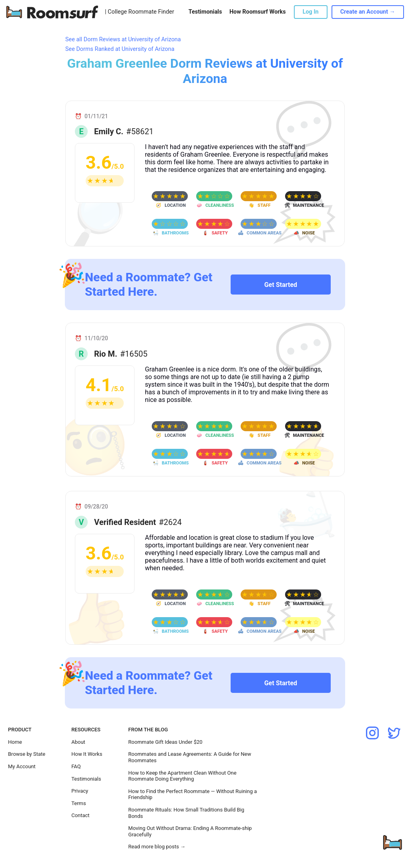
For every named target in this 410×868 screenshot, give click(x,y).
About (78, 742)
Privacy (80, 791)
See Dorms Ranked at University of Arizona (120, 49)
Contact (80, 815)
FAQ (76, 766)
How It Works (87, 754)
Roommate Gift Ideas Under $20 (165, 742)
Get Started (281, 285)
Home (15, 742)
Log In (311, 12)
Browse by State (27, 754)
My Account (22, 766)
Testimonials (205, 12)
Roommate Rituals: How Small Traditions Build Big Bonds (186, 813)
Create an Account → (368, 12)
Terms (79, 803)
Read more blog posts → (157, 847)
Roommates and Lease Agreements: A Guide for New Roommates (190, 757)
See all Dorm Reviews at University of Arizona (123, 39)
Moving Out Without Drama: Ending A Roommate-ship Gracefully (190, 831)
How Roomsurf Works (258, 12)
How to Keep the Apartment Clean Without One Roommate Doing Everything (182, 776)
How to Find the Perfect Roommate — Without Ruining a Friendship (192, 794)
